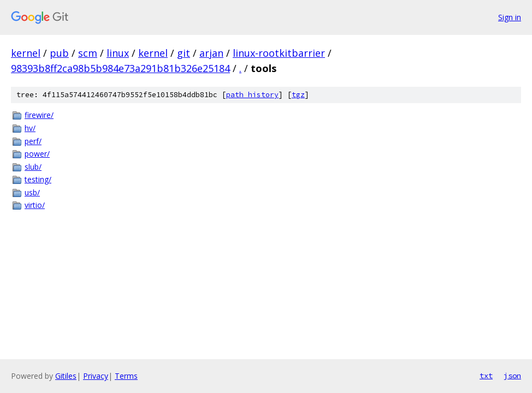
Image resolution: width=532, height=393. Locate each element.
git (184, 53)
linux (118, 53)
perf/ (33, 141)
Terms (126, 376)
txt (486, 376)
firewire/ (39, 115)
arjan (211, 53)
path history (252, 95)
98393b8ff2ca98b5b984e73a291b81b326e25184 (120, 68)
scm (88, 53)
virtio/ (35, 205)
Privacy (96, 376)
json (512, 376)
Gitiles (66, 376)
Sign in (510, 17)
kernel (26, 53)
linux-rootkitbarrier (279, 53)
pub (59, 53)
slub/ (33, 167)
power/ (37, 154)
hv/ (30, 128)
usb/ (32, 192)
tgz (298, 95)
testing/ (38, 179)
